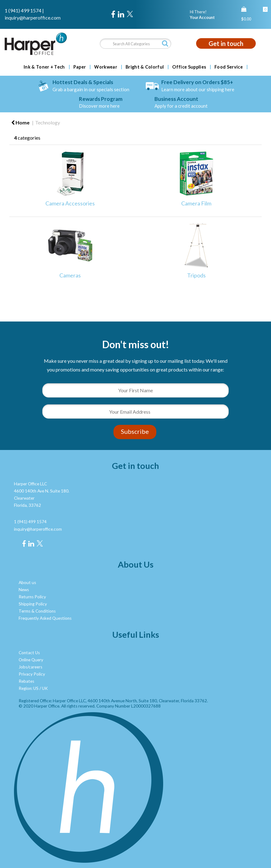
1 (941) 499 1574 (23, 10)
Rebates (26, 681)
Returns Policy (32, 597)
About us (27, 582)
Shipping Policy (33, 604)
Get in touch (226, 43)
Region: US (29, 688)
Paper (80, 67)
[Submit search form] (165, 43)
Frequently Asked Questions (45, 618)
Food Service (229, 67)
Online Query (31, 660)
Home (20, 122)
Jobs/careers (30, 667)
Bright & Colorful (145, 67)
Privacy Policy (32, 674)
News (24, 590)
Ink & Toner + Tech (44, 67)
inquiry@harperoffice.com (33, 18)
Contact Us (29, 653)
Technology (48, 122)
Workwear (106, 67)
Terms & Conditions (37, 611)
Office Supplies (189, 67)
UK (45, 688)
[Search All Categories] (136, 44)
